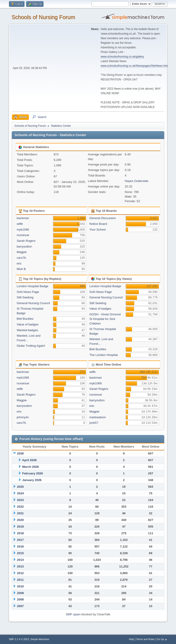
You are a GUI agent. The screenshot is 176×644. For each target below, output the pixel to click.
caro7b (21, 258)
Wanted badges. (28, 330)
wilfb (20, 224)
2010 (20, 586)
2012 (20, 573)
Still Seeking (25, 297)
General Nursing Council (33, 303)
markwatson (98, 417)
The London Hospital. (104, 355)
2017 (20, 540)
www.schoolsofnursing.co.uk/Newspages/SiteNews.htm (134, 66)
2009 (20, 593)
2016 (20, 546)
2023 (20, 500)
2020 (20, 520)
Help (131, 639)
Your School (98, 230)
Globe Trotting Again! (31, 346)
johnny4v (23, 417)
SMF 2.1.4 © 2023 (19, 639)
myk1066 (23, 230)
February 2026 (33, 473)
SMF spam (73, 614)
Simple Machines (40, 639)
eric (19, 263)
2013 (20, 566)
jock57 (94, 423)
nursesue (23, 235)
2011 (20, 580)
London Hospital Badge (33, 286)
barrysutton (24, 246)
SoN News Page (28, 292)
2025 (20, 487)
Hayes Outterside (136, 181)
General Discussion (103, 218)
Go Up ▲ (162, 639)
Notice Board (98, 224)
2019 (20, 527)
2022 (20, 507)
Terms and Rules (145, 639)
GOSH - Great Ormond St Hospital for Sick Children (105, 319)
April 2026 (29, 460)
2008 (20, 599)
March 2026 (31, 467)
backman (23, 218)
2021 (20, 513)
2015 (20, 553)
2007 (20, 606)
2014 (20, 560)
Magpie (22, 252)
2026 (20, 453)
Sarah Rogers (26, 241)
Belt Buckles (25, 319)
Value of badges (28, 324)
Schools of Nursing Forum (43, 17)
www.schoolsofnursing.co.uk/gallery (122, 57)
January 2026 (32, 480)
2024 (20, 493)
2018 (20, 533)
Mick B (21, 269)
